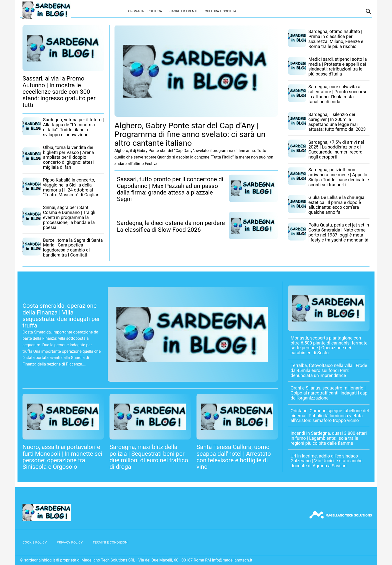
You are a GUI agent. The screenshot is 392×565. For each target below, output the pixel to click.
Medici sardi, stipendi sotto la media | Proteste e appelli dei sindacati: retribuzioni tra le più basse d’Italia (338, 66)
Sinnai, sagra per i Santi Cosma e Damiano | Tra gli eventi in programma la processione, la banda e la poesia (69, 217)
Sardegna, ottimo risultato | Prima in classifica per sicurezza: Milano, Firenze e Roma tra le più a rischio (336, 39)
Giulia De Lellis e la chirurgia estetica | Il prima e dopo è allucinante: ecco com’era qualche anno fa (336, 205)
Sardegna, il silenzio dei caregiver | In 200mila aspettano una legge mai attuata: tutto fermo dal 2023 (337, 122)
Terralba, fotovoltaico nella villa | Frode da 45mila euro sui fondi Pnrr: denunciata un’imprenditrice (329, 370)
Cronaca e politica (145, 11)
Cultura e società (220, 11)
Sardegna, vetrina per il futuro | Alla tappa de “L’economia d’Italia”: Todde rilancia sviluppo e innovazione (73, 127)
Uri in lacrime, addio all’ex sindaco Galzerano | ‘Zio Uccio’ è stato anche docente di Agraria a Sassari (326, 461)
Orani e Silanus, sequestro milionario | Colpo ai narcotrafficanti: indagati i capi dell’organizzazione (329, 393)
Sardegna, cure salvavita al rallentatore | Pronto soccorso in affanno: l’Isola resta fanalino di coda (338, 94)
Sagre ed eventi (183, 11)
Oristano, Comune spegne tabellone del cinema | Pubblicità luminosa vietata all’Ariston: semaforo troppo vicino (330, 416)
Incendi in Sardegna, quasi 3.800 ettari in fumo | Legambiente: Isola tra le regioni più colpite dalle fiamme (329, 438)
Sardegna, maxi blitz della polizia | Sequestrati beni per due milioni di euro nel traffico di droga (149, 457)
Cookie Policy (35, 542)
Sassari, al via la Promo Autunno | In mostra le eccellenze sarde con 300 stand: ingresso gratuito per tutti (59, 92)
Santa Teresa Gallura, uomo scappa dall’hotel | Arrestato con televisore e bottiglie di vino (234, 457)
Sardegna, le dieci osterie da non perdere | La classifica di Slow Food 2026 (172, 226)
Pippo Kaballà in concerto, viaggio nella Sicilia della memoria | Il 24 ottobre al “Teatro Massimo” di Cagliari (71, 187)
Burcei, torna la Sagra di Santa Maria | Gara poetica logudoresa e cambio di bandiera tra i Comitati (73, 247)
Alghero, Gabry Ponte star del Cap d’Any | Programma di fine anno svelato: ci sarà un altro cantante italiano (190, 134)
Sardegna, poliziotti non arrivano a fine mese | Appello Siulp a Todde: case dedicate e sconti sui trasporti (339, 177)
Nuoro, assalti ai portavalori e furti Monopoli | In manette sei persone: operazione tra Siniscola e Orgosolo (62, 457)
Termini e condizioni (111, 542)
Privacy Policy (70, 542)
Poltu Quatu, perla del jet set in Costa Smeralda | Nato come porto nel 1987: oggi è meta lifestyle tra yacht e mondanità (339, 232)
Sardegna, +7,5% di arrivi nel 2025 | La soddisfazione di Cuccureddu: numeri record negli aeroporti (336, 149)
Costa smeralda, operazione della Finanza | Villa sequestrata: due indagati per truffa (61, 316)
